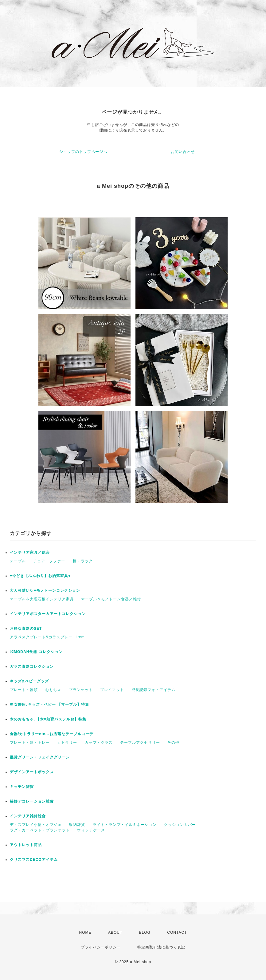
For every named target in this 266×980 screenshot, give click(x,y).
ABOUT (115, 933)
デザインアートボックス (32, 772)
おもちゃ (53, 690)
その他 (173, 743)
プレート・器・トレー (30, 743)
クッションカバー (180, 825)
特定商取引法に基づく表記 (161, 947)
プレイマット (112, 690)
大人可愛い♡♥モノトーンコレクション (45, 591)
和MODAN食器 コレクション (36, 652)
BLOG (145, 933)
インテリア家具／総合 (30, 553)
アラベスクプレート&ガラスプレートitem (47, 637)
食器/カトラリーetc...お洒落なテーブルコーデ (52, 734)
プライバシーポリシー (101, 947)
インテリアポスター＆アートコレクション (48, 614)
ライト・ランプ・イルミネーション (125, 825)
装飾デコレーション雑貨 (32, 801)
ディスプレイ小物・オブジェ (36, 825)
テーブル (18, 561)
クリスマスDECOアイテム (34, 860)
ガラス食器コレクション (32, 667)
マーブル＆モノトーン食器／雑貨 (111, 599)
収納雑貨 (77, 825)
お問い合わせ (183, 152)
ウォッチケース (91, 830)
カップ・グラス (99, 743)
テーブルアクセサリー (140, 743)
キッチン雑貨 (22, 787)
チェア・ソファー (49, 561)
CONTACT (177, 933)
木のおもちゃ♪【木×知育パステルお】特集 (48, 719)
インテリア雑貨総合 (28, 816)
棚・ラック (83, 561)
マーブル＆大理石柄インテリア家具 (42, 599)
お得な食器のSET (26, 629)
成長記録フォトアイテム (153, 690)
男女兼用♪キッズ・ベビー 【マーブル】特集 (49, 705)
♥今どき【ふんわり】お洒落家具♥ (40, 576)
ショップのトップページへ (83, 152)
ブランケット (81, 690)
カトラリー (67, 743)
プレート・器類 (24, 690)
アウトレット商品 (26, 845)
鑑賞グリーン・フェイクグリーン (40, 757)
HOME (85, 933)
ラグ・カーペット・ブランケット (40, 830)
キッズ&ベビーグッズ (29, 681)
